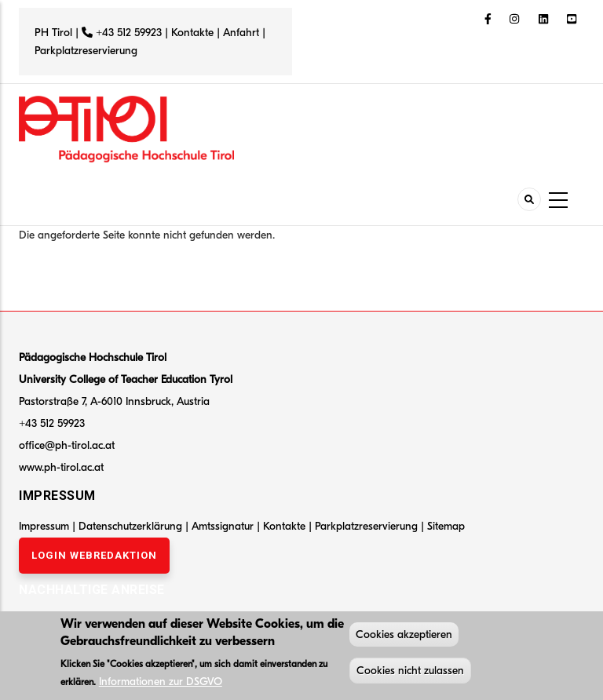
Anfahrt (243, 33)
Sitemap (446, 526)
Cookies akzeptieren (404, 636)
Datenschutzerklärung (130, 526)
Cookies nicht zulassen (410, 672)
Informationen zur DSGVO (161, 683)
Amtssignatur (224, 526)
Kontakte (192, 33)
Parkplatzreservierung (86, 51)
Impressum (44, 526)
